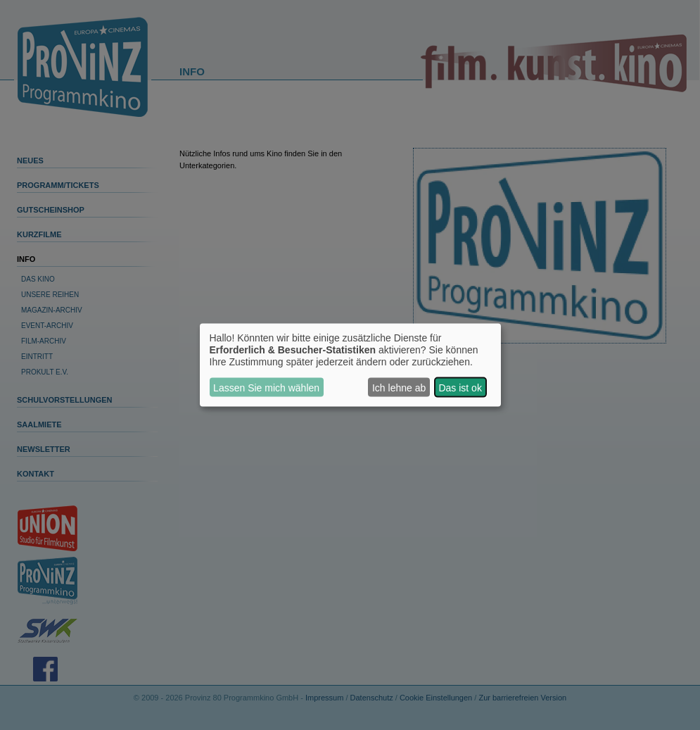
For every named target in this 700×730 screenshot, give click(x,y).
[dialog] (350, 365)
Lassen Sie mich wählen (266, 387)
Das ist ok (460, 387)
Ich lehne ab (399, 387)
